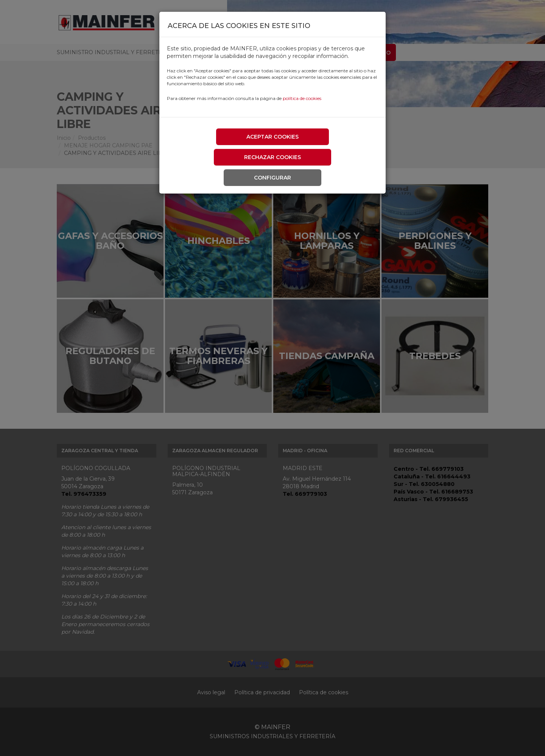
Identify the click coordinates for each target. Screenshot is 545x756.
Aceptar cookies (272, 137)
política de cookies (302, 98)
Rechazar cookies (272, 157)
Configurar (272, 178)
